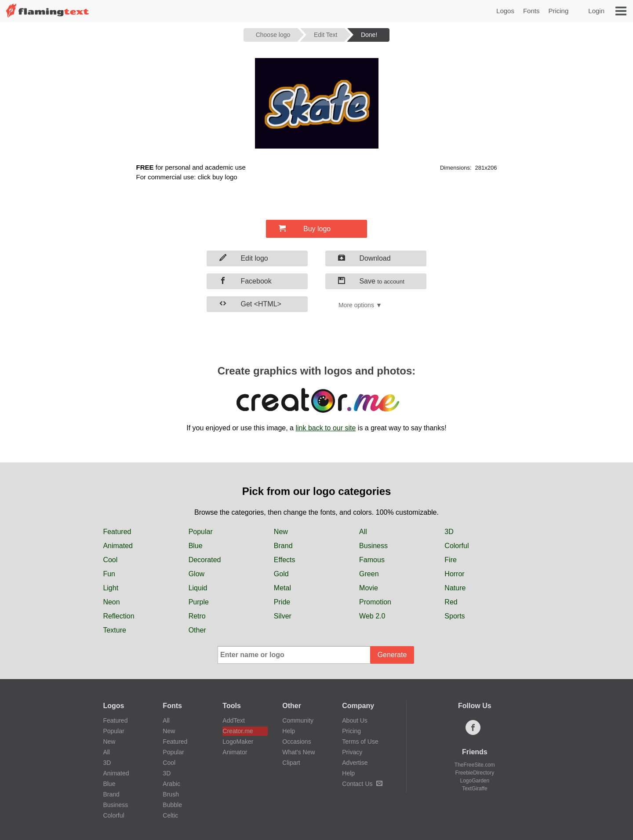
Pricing (558, 11)
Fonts (531, 11)
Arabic (171, 784)
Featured (117, 532)
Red (451, 602)
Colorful (457, 546)
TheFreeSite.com (475, 765)
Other (197, 630)
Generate (392, 655)
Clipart (291, 763)
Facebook (246, 281)
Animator (235, 752)
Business (373, 546)
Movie (369, 588)
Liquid (198, 588)
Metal (282, 588)
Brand (283, 546)
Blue (196, 546)
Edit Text (326, 35)
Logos (505, 11)
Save (371, 281)
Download (364, 258)
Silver (283, 616)
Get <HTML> (250, 304)
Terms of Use (360, 742)
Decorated (205, 560)
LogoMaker (238, 742)
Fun (109, 574)
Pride (282, 602)
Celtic (170, 815)
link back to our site (326, 428)
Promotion (375, 602)
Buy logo (305, 229)
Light (111, 588)
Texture (114, 630)
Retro (197, 616)
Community (298, 720)
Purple (199, 602)
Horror (454, 574)
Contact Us (362, 784)
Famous (372, 560)
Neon (111, 602)
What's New (298, 752)
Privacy (352, 752)
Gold (281, 574)
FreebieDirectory (475, 773)
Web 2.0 (372, 616)
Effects (285, 560)
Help (289, 731)
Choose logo (273, 35)
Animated (118, 546)
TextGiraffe (475, 789)
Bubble (172, 805)
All (363, 532)
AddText (234, 720)
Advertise (355, 763)
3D (449, 532)
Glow (196, 574)
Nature (455, 588)
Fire (451, 560)
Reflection (118, 616)
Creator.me (238, 731)
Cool (110, 560)
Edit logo (244, 258)
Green (369, 574)
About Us (355, 720)
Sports (455, 616)
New (281, 532)
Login (596, 11)
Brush (171, 794)
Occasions (296, 742)
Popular (201, 532)
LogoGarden (475, 781)
